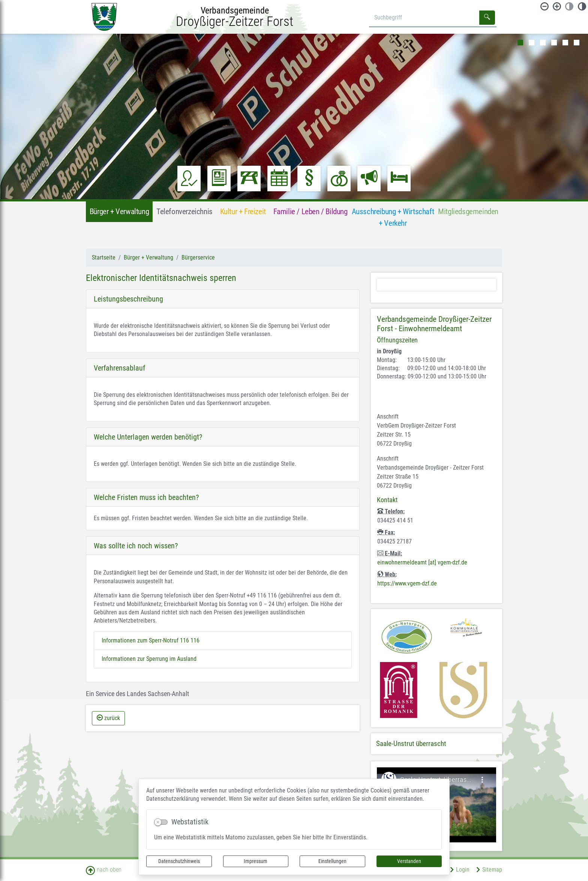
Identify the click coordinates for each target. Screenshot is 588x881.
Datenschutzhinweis (179, 861)
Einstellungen (332, 861)
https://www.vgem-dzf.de (407, 583)
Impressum (256, 861)
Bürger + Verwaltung (148, 257)
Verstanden (409, 861)
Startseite (104, 257)
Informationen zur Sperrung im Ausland (149, 659)
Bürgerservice (198, 257)
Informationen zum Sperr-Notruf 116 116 (151, 640)
